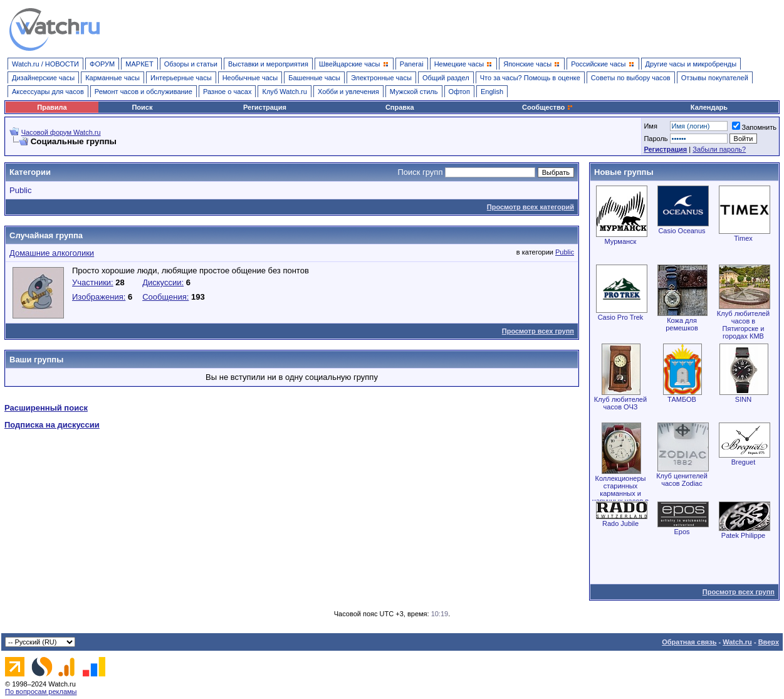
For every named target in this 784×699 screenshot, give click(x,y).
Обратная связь (689, 642)
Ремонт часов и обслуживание (144, 92)
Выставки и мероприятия (268, 64)
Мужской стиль (414, 92)
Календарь (709, 107)
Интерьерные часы (181, 78)
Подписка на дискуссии (52, 425)
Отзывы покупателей (715, 78)
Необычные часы (250, 78)
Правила (52, 107)
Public (20, 190)
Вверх (769, 642)
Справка (400, 107)
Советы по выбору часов (631, 78)
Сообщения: (165, 297)
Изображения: (99, 297)
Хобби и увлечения (348, 92)
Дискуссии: (163, 282)
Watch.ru (737, 642)
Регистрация (265, 107)
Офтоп (459, 92)
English (492, 92)
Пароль (656, 139)
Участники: (93, 282)
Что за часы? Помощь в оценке (530, 78)
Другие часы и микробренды (691, 64)
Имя (650, 126)
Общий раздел (446, 78)
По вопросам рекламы (41, 691)
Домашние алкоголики (52, 253)
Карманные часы (112, 78)
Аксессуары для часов (48, 92)
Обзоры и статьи (191, 64)
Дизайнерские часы (43, 78)
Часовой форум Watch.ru (61, 132)
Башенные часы (314, 78)
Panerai (412, 64)
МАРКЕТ (139, 64)
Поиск (142, 107)
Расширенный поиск (46, 408)
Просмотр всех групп (538, 331)
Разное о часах (227, 92)
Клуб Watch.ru (284, 92)
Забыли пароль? (719, 149)
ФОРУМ (102, 64)
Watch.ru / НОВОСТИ (45, 64)
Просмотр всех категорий (531, 207)
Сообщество (548, 107)
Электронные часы (381, 78)
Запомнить (754, 127)
